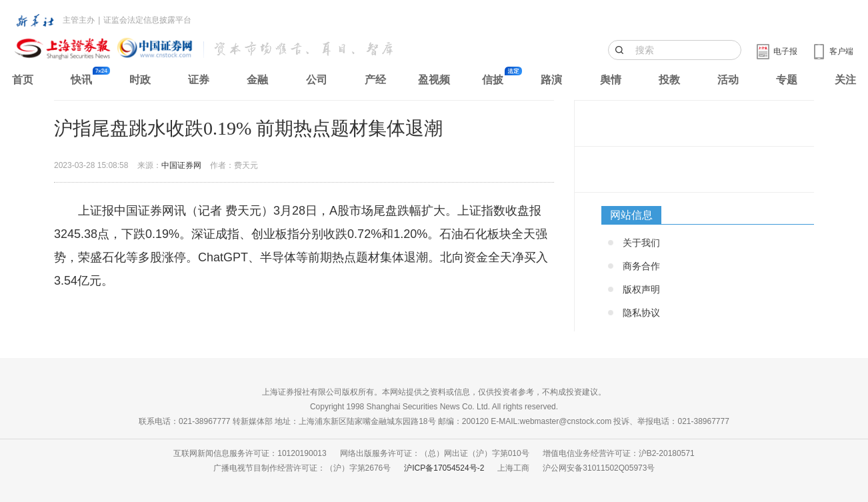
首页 (23, 80)
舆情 (611, 80)
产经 (375, 80)
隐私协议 (641, 313)
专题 (787, 80)
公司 (317, 80)
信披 (493, 80)
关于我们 (641, 243)
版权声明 (641, 289)
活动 (728, 80)
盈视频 (434, 80)
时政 (140, 80)
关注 (845, 80)
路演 (551, 80)
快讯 (81, 80)
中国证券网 (181, 165)
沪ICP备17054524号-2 (444, 468)
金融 (257, 80)
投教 (669, 80)
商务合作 (641, 266)
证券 (199, 80)
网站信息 (631, 215)
